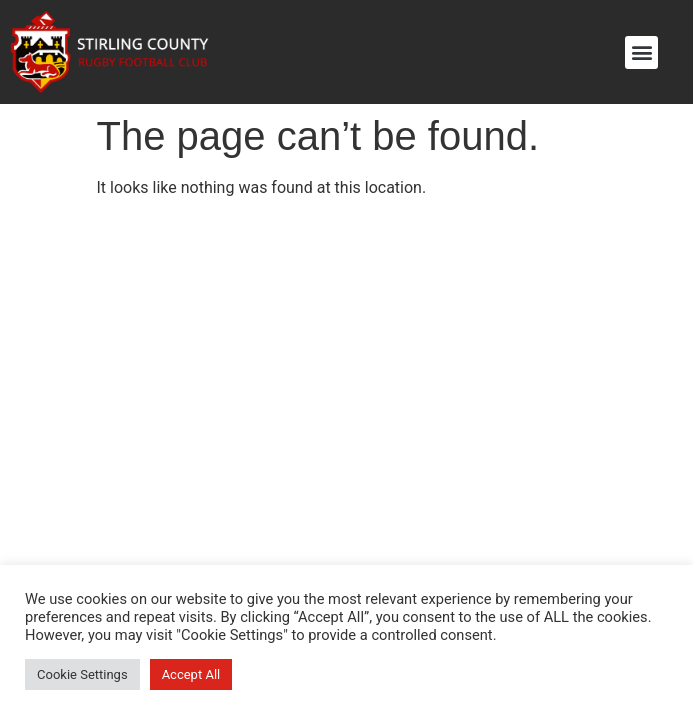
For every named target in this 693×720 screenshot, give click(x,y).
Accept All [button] (191, 674)
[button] (641, 52)
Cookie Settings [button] (82, 674)
